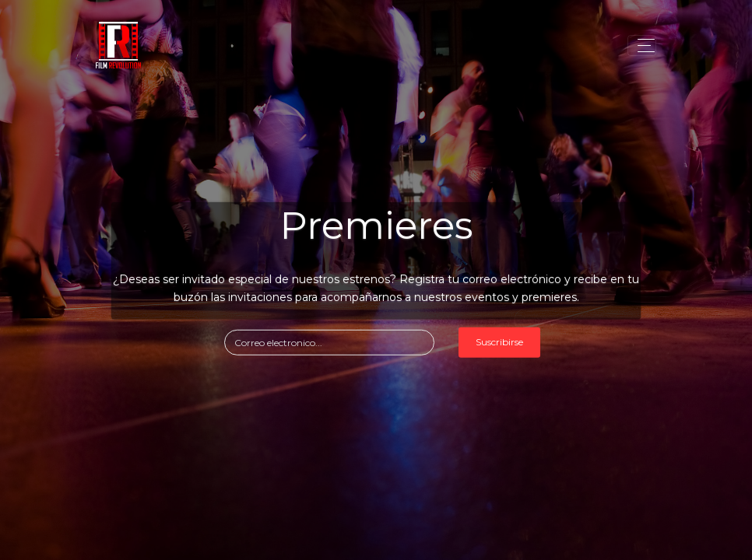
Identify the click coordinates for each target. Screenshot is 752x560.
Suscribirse (499, 342)
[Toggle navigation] (642, 45)
